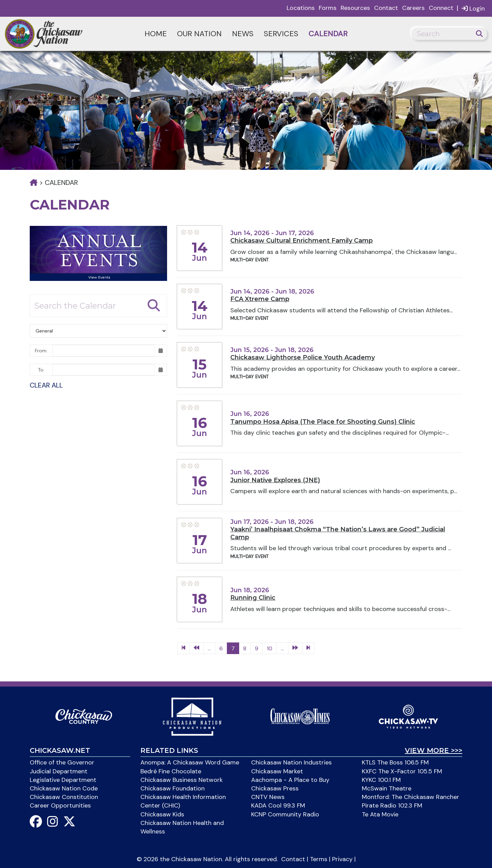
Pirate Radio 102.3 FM (392, 805)
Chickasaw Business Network (182, 780)
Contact (386, 8)
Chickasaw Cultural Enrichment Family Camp (302, 241)
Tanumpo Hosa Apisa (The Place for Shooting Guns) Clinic (323, 422)
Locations (301, 8)
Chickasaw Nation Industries (291, 762)
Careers (413, 8)
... (209, 648)
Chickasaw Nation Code (64, 788)
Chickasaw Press (275, 788)
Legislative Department (63, 780)
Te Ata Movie (380, 814)
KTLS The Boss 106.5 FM (395, 762)
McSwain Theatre (387, 788)
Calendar (328, 34)
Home (156, 34)
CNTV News (268, 797)
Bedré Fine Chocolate (171, 771)
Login (473, 8)
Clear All (46, 385)
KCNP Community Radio (285, 814)
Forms (328, 8)
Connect (441, 8)
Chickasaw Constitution (64, 797)
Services (281, 34)
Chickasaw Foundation (173, 788)
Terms (319, 859)
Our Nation (199, 34)
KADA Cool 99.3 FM (278, 805)
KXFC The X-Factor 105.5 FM (402, 771)
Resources (355, 8)
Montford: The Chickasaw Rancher (411, 797)
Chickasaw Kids (162, 814)
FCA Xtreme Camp (260, 299)
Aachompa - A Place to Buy (290, 780)
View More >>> (434, 750)
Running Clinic (253, 598)
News (243, 34)
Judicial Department (59, 771)
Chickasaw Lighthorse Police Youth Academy (303, 357)
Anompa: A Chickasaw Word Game (190, 762)
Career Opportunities (60, 805)
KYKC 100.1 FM (381, 780)
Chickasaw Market (277, 771)
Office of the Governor (62, 762)
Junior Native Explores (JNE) (275, 480)
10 (270, 648)
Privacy (342, 859)
